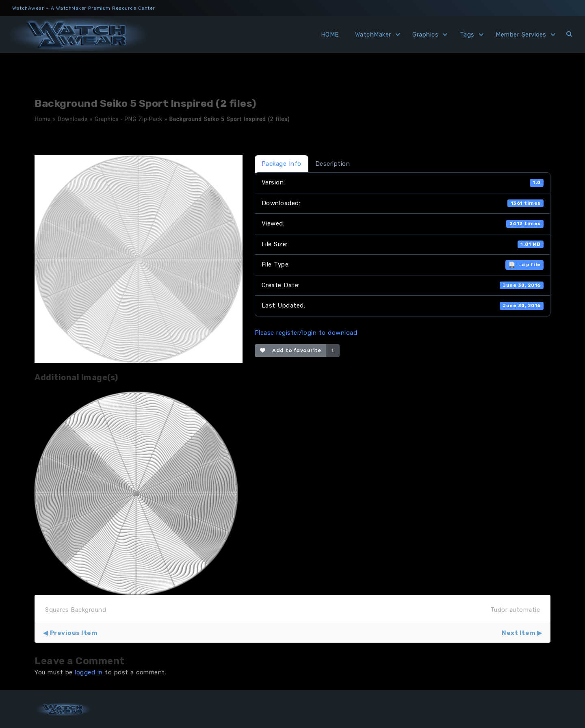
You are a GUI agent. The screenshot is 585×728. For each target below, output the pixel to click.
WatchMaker (373, 35)
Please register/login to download (306, 333)
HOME (330, 35)
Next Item (519, 633)
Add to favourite (291, 350)
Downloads (73, 119)
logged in (89, 672)
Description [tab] (333, 164)
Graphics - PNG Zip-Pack (129, 119)
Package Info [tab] (282, 164)
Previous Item (74, 633)
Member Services (521, 35)
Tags (467, 35)
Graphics (425, 35)
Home (43, 119)
